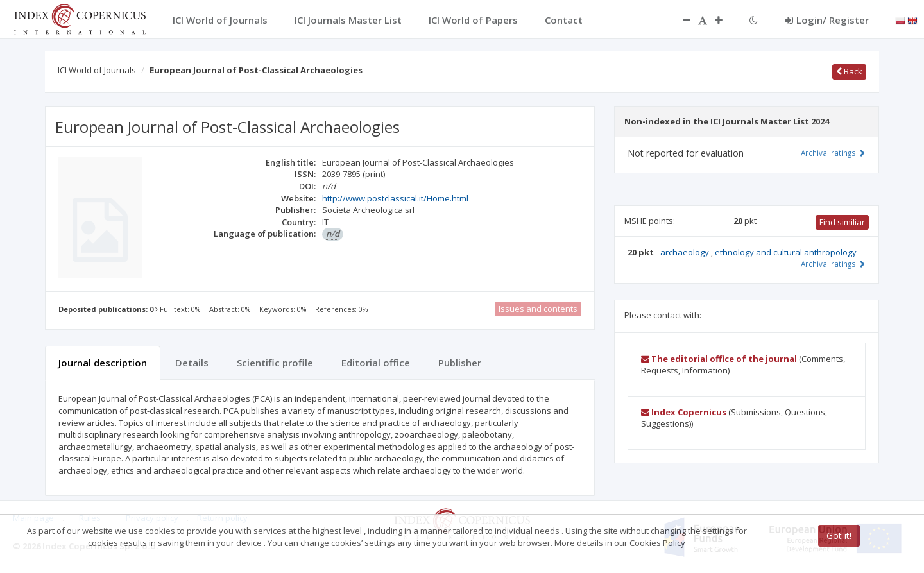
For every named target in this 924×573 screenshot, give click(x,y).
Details (192, 363)
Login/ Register (827, 20)
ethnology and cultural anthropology (786, 252)
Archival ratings (833, 153)
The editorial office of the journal (719, 359)
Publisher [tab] (460, 363)
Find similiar (842, 222)
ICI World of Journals (97, 70)
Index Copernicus (684, 412)
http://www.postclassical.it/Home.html (395, 198)
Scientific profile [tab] (275, 363)
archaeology (686, 252)
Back (849, 71)
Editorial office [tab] (376, 363)
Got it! (839, 535)
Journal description (103, 363)
